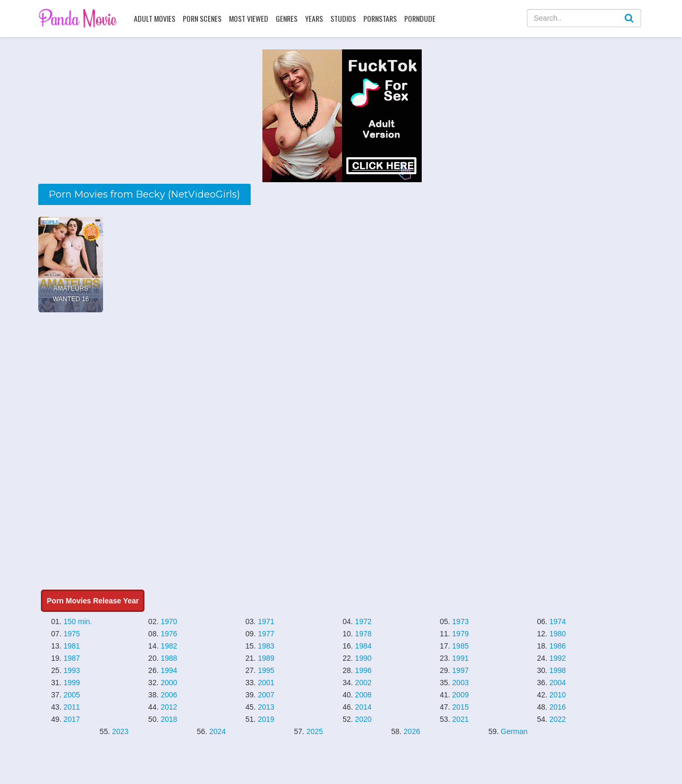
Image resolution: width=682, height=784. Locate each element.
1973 (460, 621)
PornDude (420, 18)
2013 (266, 707)
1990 (363, 658)
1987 (72, 658)
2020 (363, 719)
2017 (72, 719)
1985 (460, 646)
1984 (363, 646)
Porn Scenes (202, 18)
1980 (557, 634)
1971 (266, 621)
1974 (557, 621)
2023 (120, 731)
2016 (557, 707)
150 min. (78, 621)
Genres (287, 18)
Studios (343, 18)
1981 (72, 646)
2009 (460, 695)
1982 (169, 646)
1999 (72, 683)
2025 (315, 731)
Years (314, 18)
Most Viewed (249, 18)
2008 (363, 695)
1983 (266, 646)
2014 (363, 707)
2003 (460, 683)
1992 (557, 658)
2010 (557, 695)
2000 (169, 683)
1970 (169, 621)
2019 (266, 719)
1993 (72, 670)
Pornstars (380, 18)
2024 (218, 731)
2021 (460, 719)
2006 (169, 695)
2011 (72, 707)
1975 (72, 634)
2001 (266, 683)
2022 (557, 719)
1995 (266, 670)
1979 (460, 634)
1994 (169, 670)
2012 (169, 707)
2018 (169, 719)
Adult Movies (155, 18)
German (514, 731)
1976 (169, 634)
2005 (72, 695)
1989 (266, 658)
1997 (460, 670)
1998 (557, 670)
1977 (266, 634)
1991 (460, 658)
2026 (412, 731)
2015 (460, 707)
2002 (363, 683)
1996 (363, 670)
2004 (557, 683)
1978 (363, 634)
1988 (169, 658)
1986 (557, 646)
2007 (266, 695)
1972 (363, 621)
